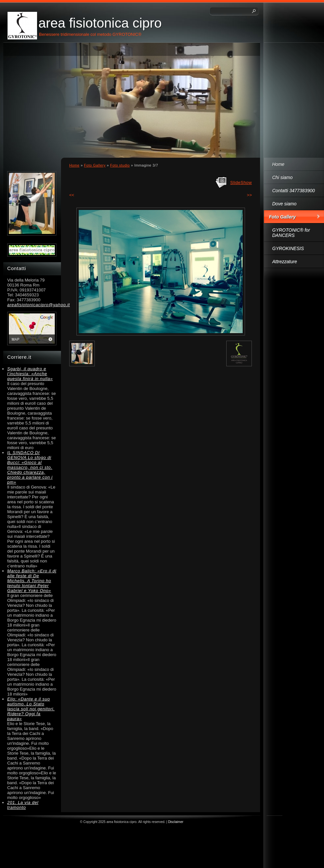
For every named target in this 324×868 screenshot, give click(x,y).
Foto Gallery (282, 217)
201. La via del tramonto (23, 805)
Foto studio (120, 165)
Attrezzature (284, 262)
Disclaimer (176, 822)
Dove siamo (284, 204)
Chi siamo (282, 177)
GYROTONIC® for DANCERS (291, 233)
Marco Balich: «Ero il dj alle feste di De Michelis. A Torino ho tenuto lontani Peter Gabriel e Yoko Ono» (32, 581)
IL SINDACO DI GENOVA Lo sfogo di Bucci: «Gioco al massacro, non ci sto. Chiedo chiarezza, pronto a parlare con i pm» (30, 467)
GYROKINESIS (288, 248)
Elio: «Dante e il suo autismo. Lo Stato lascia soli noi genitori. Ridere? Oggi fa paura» (31, 709)
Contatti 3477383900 (294, 191)
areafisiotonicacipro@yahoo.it (32, 305)
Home (278, 164)
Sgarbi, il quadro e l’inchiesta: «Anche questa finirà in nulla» (30, 374)
